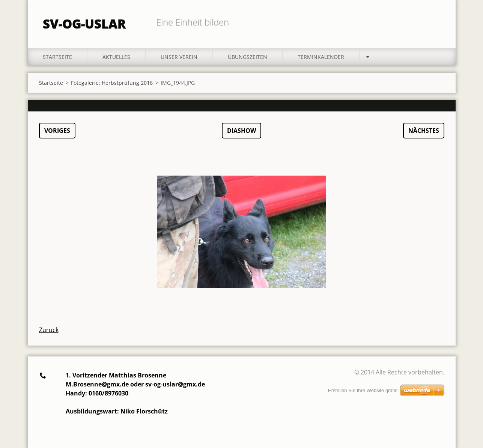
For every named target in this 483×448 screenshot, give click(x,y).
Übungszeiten (248, 57)
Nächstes (424, 131)
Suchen (436, 22)
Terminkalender (321, 57)
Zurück (49, 330)
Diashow (241, 131)
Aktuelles (116, 57)
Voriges (57, 131)
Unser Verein (179, 57)
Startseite (57, 57)
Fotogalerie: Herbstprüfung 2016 (112, 83)
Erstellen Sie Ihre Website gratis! (363, 390)
